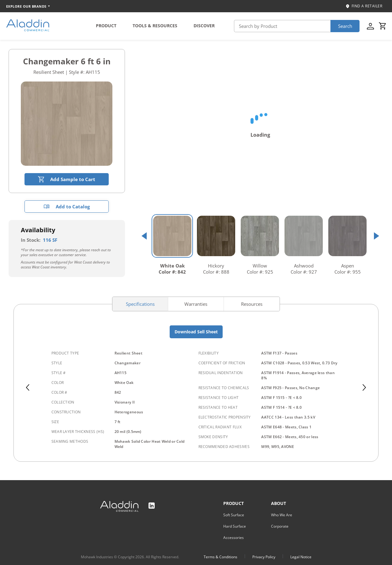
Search (345, 26)
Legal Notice (301, 557)
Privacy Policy (264, 557)
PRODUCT (106, 26)
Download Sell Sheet (196, 332)
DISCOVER (204, 26)
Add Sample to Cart (67, 179)
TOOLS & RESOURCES (155, 26)
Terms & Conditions (221, 557)
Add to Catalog (67, 207)
